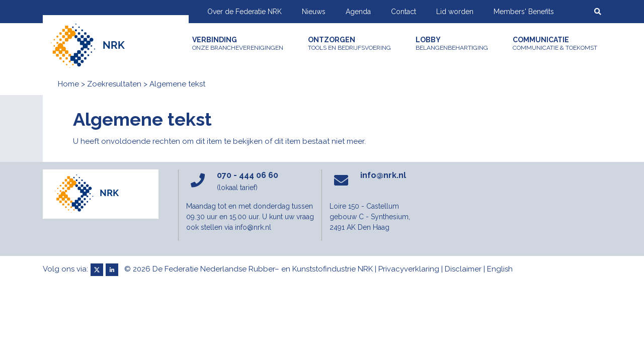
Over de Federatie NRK (245, 12)
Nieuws (314, 12)
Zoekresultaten (114, 84)
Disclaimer (463, 269)
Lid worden (455, 12)
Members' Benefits (524, 12)
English (500, 269)
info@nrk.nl (383, 175)
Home (68, 84)
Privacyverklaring (409, 269)
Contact (404, 12)
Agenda (358, 12)
